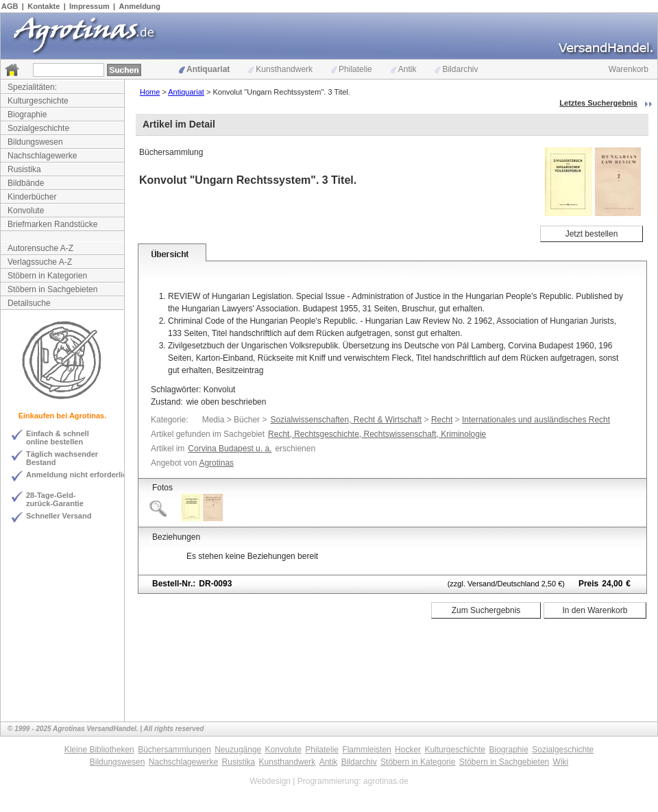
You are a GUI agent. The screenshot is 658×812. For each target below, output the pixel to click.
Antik (404, 69)
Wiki (561, 762)
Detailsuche (29, 303)
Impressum (89, 6)
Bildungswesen (35, 142)
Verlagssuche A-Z (40, 262)
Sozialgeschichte (38, 128)
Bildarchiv (456, 69)
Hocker (408, 750)
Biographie (27, 115)
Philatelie (352, 69)
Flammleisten (366, 750)
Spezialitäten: (32, 87)
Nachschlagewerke (42, 156)
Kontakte (44, 6)
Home (150, 92)
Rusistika (24, 169)
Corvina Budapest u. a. (230, 449)
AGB (10, 6)
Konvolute (26, 211)
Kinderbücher (32, 197)
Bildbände (26, 183)
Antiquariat (204, 69)
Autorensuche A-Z (40, 248)
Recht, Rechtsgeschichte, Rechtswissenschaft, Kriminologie (377, 434)
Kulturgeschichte (38, 101)
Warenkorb (629, 69)
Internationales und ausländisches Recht (536, 420)
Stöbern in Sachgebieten (52, 289)
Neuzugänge (238, 750)
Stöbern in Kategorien (47, 276)
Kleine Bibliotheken (99, 750)
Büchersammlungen (174, 750)
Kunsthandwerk (280, 69)
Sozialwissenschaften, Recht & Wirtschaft (346, 420)
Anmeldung (140, 6)
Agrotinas (216, 463)
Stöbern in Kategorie (418, 762)
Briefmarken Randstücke (52, 224)
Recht (442, 420)
